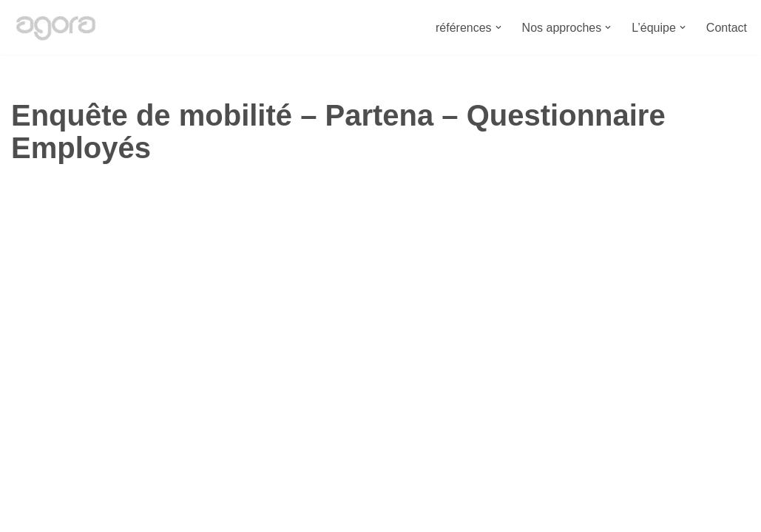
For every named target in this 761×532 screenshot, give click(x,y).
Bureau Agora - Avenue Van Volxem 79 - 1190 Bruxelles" (160, 513)
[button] (498, 27)
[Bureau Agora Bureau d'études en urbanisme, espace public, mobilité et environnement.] (55, 27)
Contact (727, 28)
